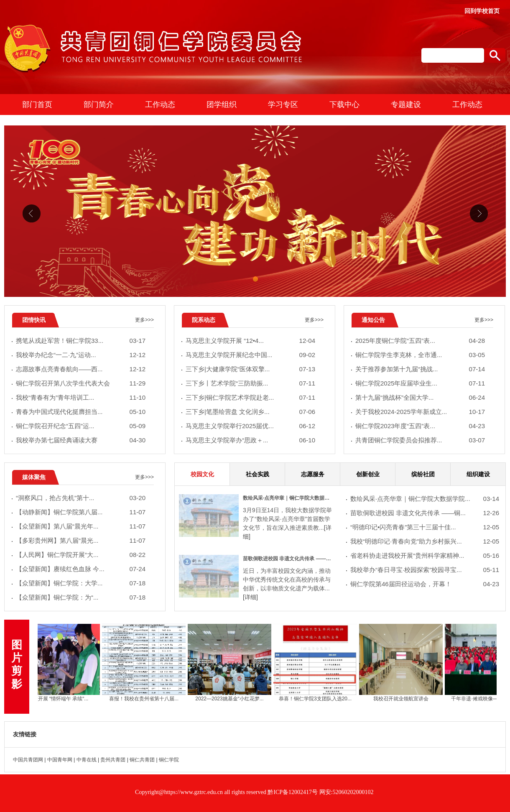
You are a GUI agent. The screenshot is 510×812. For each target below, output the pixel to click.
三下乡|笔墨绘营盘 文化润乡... (250, 412)
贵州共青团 (113, 760)
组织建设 (478, 474)
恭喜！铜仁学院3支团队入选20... (318, 699)
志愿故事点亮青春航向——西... (81, 369)
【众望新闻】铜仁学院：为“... (81, 598)
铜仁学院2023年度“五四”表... (420, 426)
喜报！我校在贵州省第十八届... (147, 699)
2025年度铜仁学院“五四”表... (420, 341)
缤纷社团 (423, 474)
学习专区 (283, 105)
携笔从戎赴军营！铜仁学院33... (81, 341)
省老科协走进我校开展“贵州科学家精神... (425, 556)
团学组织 (222, 105)
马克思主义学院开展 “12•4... (250, 341)
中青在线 (87, 760)
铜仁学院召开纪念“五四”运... (81, 426)
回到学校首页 (482, 11)
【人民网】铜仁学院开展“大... (81, 555)
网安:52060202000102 (347, 792)
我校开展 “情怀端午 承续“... (61, 699)
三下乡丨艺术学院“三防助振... (250, 384)
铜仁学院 (169, 760)
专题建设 (406, 105)
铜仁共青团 (142, 760)
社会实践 (258, 474)
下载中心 (344, 105)
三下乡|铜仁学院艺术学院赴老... (250, 398)
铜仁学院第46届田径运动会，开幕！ (425, 584)
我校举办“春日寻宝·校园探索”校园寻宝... (425, 570)
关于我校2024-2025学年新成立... (420, 412)
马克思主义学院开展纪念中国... (250, 355)
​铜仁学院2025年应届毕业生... (420, 384)
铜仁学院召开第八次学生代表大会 (81, 384)
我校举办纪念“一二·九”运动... (81, 355)
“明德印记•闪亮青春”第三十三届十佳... (425, 527)
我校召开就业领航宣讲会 (404, 699)
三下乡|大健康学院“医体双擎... (250, 369)
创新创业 (368, 474)
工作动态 (160, 105)
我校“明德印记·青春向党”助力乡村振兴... (425, 542)
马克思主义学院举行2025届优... (250, 426)
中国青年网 (60, 760)
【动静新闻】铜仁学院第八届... (81, 512)
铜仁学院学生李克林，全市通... (420, 355)
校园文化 (202, 474)
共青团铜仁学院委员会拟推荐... (420, 440)
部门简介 (99, 105)
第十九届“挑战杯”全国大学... (420, 398)
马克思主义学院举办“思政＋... (250, 440)
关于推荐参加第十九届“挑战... (420, 369)
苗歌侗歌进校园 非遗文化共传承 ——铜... (425, 513)
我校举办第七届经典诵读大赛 (81, 440)
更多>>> (144, 320)
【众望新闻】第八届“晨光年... (81, 527)
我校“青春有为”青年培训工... (81, 398)
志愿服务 (313, 474)
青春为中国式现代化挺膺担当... (81, 412)
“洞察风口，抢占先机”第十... (81, 498)
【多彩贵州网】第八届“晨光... (81, 541)
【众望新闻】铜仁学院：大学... (81, 583)
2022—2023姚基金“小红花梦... (232, 699)
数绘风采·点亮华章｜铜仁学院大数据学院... (425, 499)
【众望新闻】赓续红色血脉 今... (81, 569)
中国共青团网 (28, 760)
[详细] (250, 597)
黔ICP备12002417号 (293, 792)
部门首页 (37, 105)
